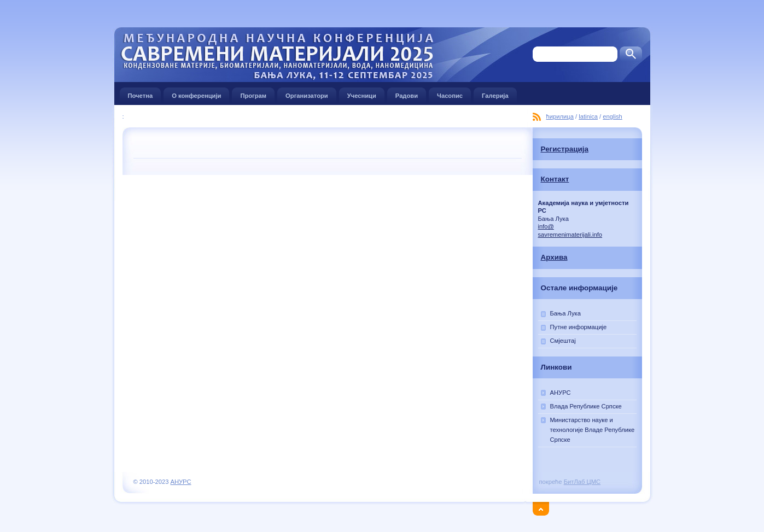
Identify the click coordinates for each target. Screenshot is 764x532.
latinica (588, 116)
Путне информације (579, 327)
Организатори (307, 93)
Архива (554, 257)
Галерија (495, 93)
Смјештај (563, 341)
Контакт (555, 179)
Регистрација (565, 149)
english (612, 116)
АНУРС (561, 393)
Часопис (450, 93)
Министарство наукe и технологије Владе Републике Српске (593, 430)
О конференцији (196, 93)
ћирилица (560, 116)
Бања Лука (565, 313)
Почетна (141, 93)
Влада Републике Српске (586, 406)
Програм (253, 93)
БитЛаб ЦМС (582, 482)
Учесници (362, 93)
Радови (407, 93)
